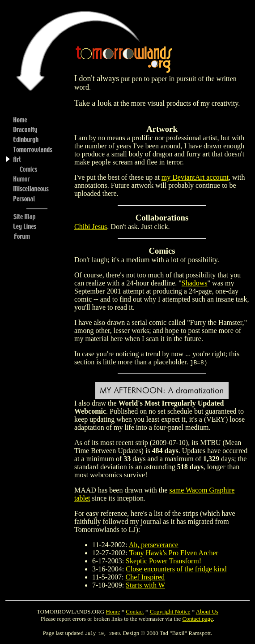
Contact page (198, 619)
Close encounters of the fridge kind (176, 569)
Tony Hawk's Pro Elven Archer (174, 553)
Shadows (195, 283)
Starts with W (145, 585)
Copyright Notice (170, 612)
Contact (135, 612)
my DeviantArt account (195, 177)
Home (113, 612)
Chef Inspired (145, 577)
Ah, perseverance (154, 545)
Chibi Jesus (91, 227)
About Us (207, 612)
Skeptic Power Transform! (164, 561)
